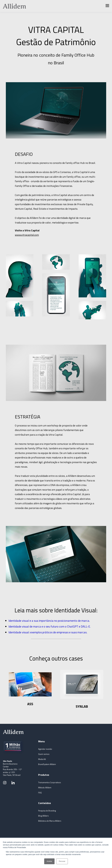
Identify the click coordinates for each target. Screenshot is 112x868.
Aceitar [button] (49, 861)
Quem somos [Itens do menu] (44, 754)
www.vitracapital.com (27, 235)
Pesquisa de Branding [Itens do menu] (47, 811)
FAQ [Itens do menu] (40, 793)
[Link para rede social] (5, 783)
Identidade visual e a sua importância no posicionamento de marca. (49, 621)
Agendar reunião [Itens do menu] (45, 749)
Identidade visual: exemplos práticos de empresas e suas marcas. (48, 632)
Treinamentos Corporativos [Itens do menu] (50, 783)
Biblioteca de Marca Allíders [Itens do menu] (50, 821)
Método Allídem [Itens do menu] (45, 788)
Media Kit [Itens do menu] (42, 759)
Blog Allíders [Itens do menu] (43, 816)
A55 (30, 704)
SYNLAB (82, 706)
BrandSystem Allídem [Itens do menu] (47, 764)
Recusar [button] (62, 861)
